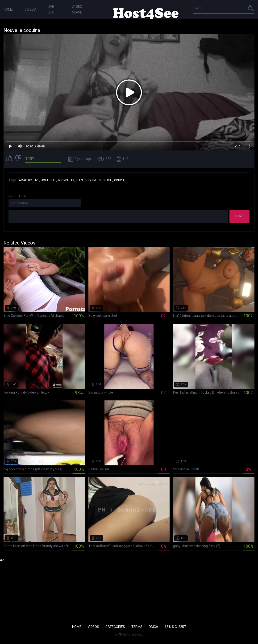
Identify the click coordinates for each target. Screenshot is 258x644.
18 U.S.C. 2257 (175, 627)
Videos (30, 9)
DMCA (154, 627)
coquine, (91, 180)
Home (8, 9)
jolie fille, (49, 180)
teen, (80, 180)
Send (239, 216)
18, (73, 180)
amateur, (26, 180)
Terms (137, 627)
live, (37, 180)
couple (119, 180)
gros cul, (106, 180)
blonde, (64, 180)
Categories (115, 627)
